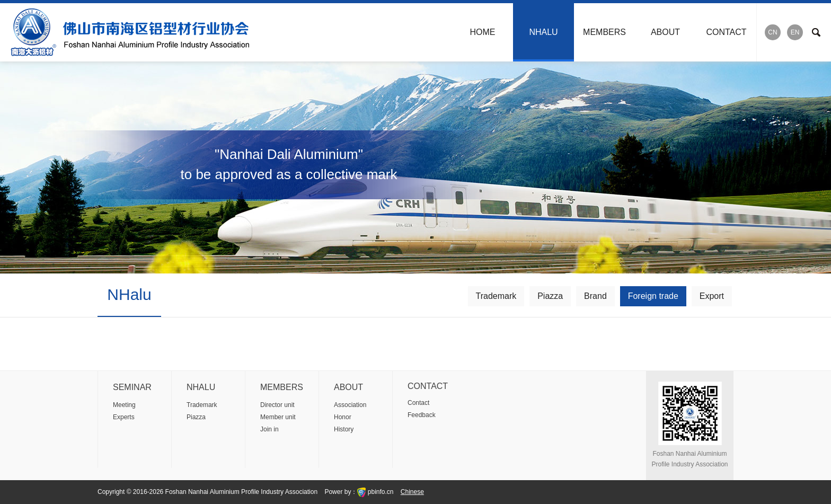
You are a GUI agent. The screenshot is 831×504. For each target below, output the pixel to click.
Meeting (124, 405)
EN (795, 32)
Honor (343, 417)
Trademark (496, 296)
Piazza (550, 296)
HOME (483, 32)
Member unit (278, 417)
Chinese (412, 492)
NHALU (543, 32)
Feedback (422, 415)
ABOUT (665, 32)
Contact (418, 403)
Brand (595, 296)
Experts (124, 417)
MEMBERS (604, 32)
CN (772, 32)
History (344, 429)
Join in (269, 429)
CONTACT (726, 32)
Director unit (277, 405)
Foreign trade (653, 296)
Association (350, 405)
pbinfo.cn (381, 492)
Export (712, 296)
